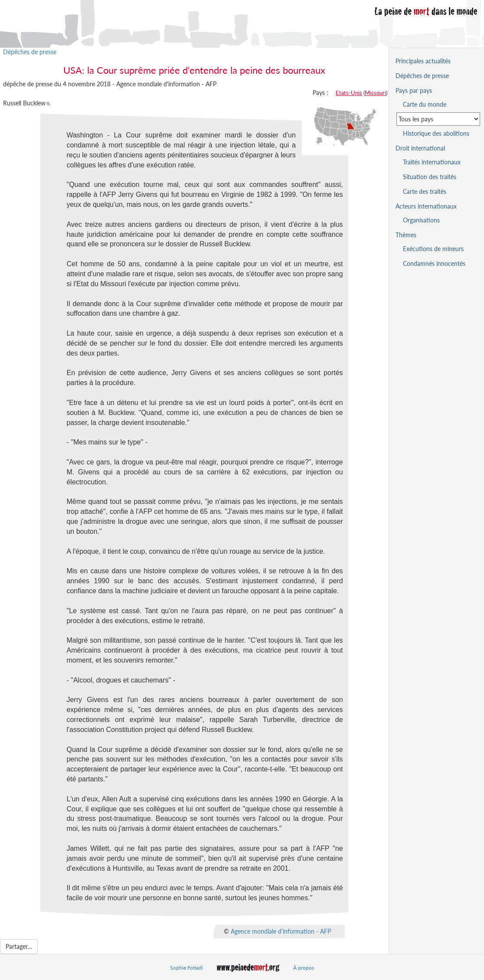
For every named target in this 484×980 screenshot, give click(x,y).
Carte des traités (425, 191)
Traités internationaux (432, 162)
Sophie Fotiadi (186, 968)
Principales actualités (423, 61)
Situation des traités (430, 177)
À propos (304, 968)
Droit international (420, 148)
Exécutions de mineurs (433, 249)
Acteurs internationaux (426, 206)
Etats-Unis (349, 93)
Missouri (375, 93)
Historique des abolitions (436, 133)
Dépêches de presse (30, 52)
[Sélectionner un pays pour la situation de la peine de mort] (438, 119)
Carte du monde (425, 104)
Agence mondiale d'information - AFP (281, 931)
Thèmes (406, 235)
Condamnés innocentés (434, 263)
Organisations (421, 220)
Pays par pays (414, 90)
